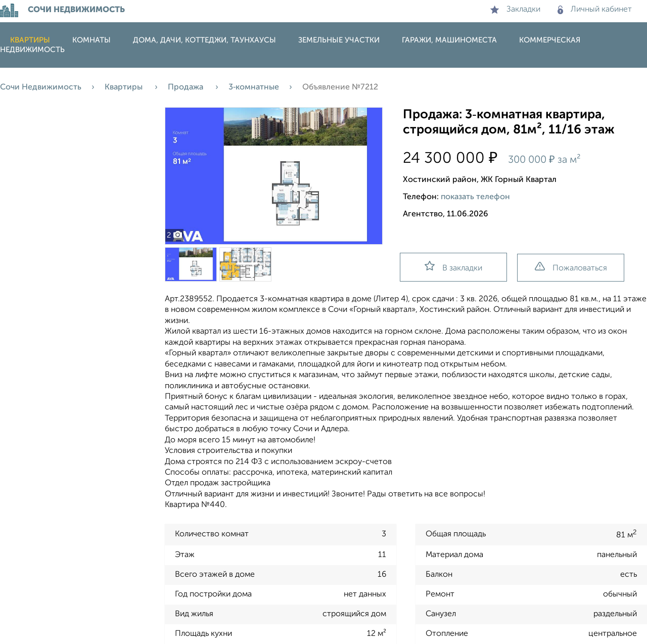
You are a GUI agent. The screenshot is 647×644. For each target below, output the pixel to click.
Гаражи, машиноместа (449, 40)
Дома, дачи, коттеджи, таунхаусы (204, 40)
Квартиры (30, 40)
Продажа (187, 87)
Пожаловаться (571, 267)
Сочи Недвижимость (41, 87)
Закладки (515, 10)
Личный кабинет (595, 10)
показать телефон (475, 197)
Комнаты (91, 40)
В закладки (453, 267)
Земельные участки (339, 40)
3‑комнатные (254, 87)
